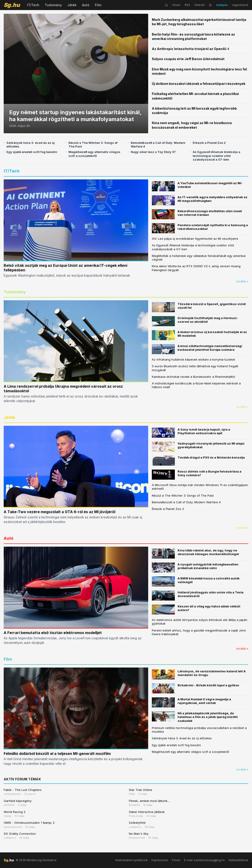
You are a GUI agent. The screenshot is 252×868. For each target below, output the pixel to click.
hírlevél (200, 5)
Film (98, 5)
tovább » (242, 281)
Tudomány (53, 5)
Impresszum (160, 860)
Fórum (176, 860)
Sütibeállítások (238, 860)
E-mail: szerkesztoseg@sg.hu (204, 860)
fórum (176, 5)
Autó (86, 5)
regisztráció (240, 5)
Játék (72, 5)
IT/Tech (33, 5)
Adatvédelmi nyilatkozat (131, 860)
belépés (222, 5)
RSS (187, 5)
